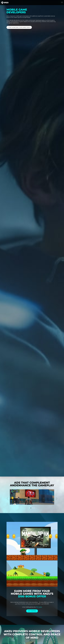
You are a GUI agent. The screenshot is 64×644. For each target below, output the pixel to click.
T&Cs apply (39, 607)
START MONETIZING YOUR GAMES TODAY (19, 27)
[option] (32, 497)
